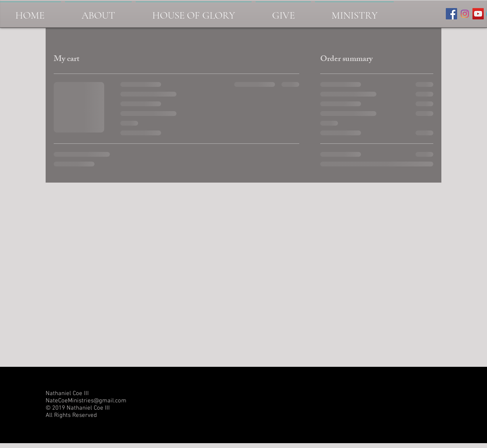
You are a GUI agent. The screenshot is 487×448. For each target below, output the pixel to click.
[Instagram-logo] (465, 14)
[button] (354, 12)
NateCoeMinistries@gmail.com (86, 401)
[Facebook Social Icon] (451, 14)
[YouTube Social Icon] (478, 14)
